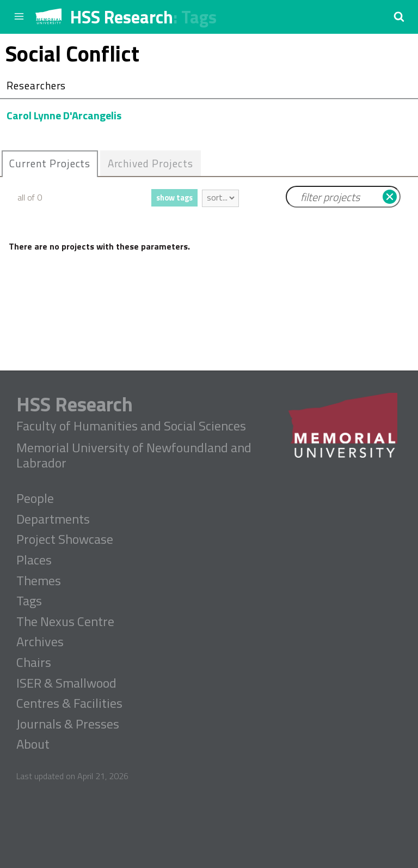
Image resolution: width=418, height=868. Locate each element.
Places (34, 560)
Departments (53, 519)
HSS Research (122, 17)
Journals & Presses (68, 724)
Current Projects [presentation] (50, 163)
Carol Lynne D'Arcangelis (64, 115)
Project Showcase (65, 539)
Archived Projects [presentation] (150, 163)
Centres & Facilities (69, 703)
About (33, 744)
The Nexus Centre (65, 622)
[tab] (50, 164)
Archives (40, 642)
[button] (399, 16)
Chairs (34, 663)
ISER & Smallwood (66, 683)
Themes (39, 581)
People (35, 499)
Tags (199, 17)
